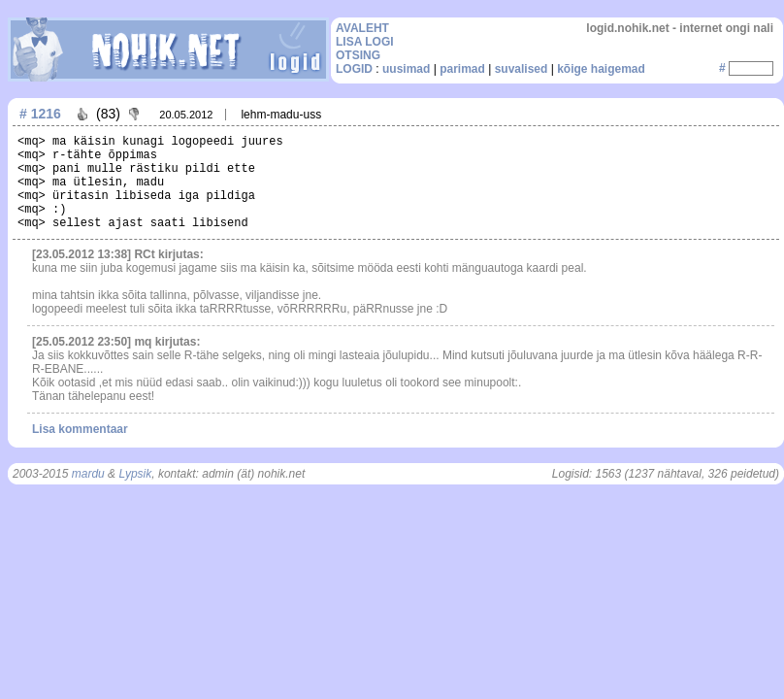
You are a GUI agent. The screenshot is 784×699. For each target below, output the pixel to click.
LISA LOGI (365, 42)
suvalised (522, 69)
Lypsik (135, 474)
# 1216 (40, 114)
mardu (88, 474)
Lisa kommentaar (80, 429)
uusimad (406, 69)
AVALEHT (362, 28)
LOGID (354, 69)
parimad (462, 69)
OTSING (358, 55)
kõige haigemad (601, 69)
